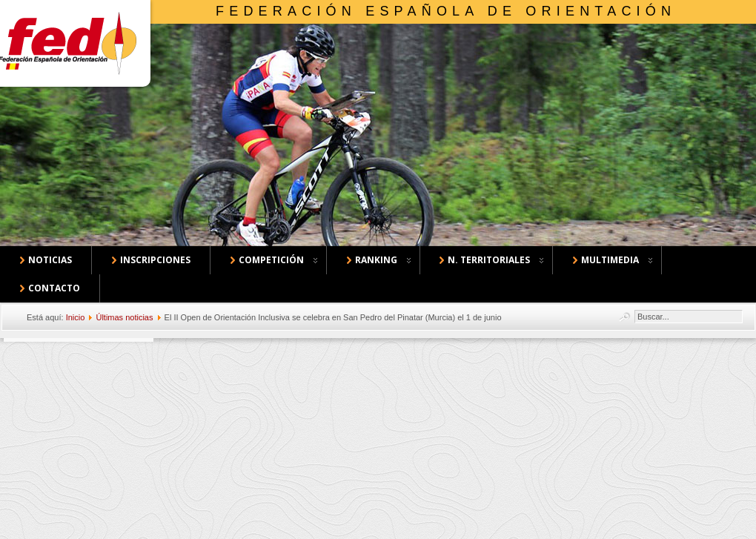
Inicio (76, 317)
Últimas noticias (124, 317)
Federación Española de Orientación (446, 11)
